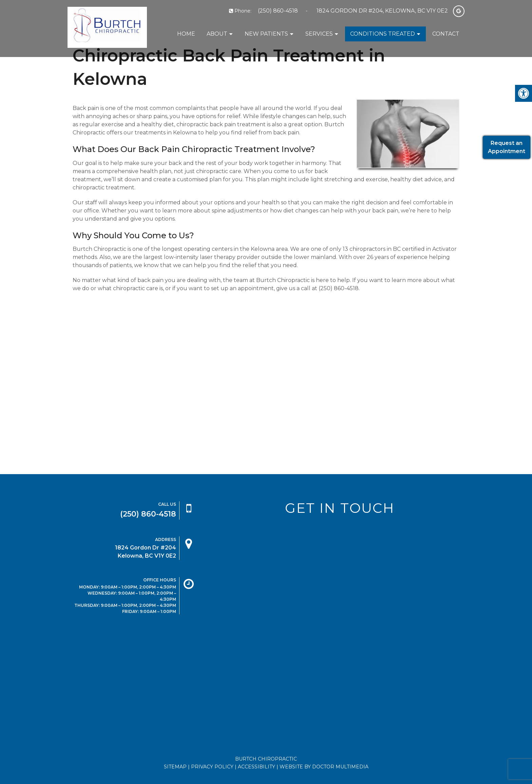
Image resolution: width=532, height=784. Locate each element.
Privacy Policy (212, 767)
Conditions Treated (383, 34)
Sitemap (175, 767)
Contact (446, 34)
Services (319, 34)
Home (186, 34)
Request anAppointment (507, 147)
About (217, 34)
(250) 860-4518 (278, 11)
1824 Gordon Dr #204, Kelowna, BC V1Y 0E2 (382, 11)
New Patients (266, 34)
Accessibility (256, 767)
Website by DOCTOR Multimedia (324, 767)
